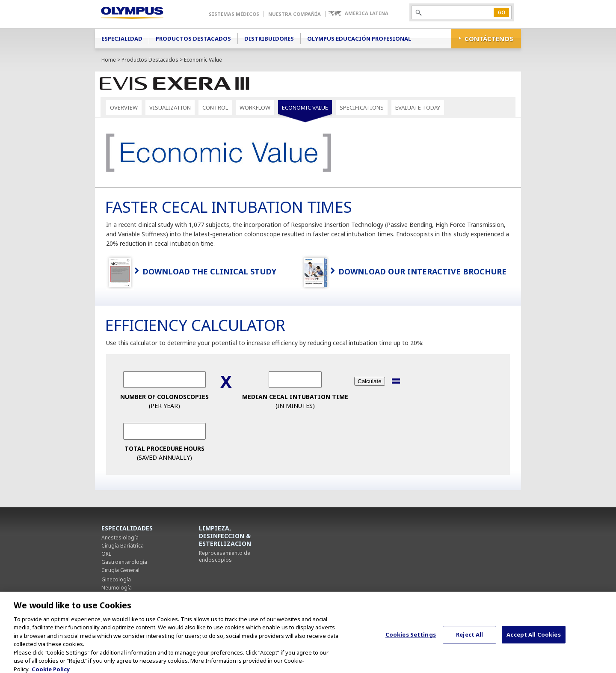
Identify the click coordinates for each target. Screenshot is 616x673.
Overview (124, 107)
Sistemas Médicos (234, 14)
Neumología (117, 588)
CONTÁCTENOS (489, 39)
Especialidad (122, 39)
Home (109, 60)
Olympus (144, 14)
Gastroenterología (124, 562)
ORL (106, 554)
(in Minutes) (295, 401)
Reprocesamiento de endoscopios (225, 556)
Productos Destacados (193, 39)
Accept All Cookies (533, 639)
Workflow (255, 107)
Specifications (362, 107)
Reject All (469, 639)
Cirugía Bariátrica (123, 546)
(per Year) (164, 401)
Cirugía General (120, 570)
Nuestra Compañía (295, 14)
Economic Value (305, 107)
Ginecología (116, 579)
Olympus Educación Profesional (359, 39)
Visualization (170, 107)
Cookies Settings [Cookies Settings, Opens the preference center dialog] (411, 639)
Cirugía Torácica (121, 596)
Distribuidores (269, 39)
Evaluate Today (418, 107)
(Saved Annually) (164, 453)
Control (215, 107)
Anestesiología (120, 538)
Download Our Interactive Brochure (422, 271)
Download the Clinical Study (209, 271)
